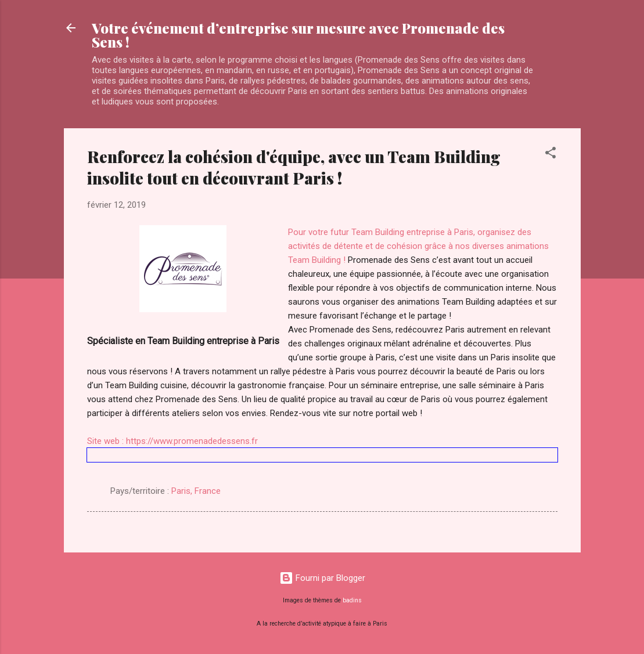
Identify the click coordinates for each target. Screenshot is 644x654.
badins (352, 600)
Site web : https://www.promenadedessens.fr (172, 441)
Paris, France (196, 491)
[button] (551, 155)
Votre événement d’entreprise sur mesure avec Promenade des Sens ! (298, 35)
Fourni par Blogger (322, 578)
